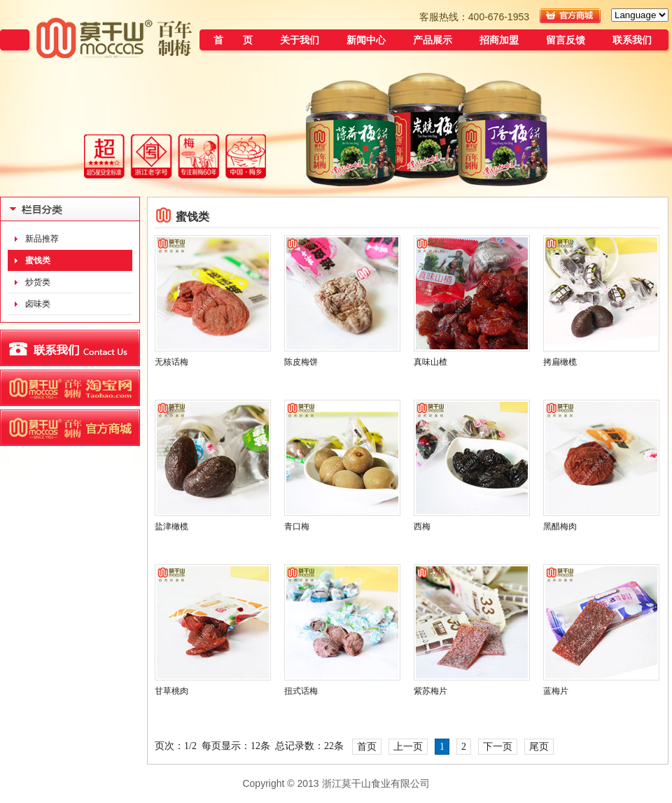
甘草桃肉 (171, 691)
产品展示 (433, 40)
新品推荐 (42, 239)
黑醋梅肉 (560, 526)
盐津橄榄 (171, 526)
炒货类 (38, 282)
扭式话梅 (301, 691)
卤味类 (38, 304)
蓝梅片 (556, 691)
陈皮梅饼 (301, 362)
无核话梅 (171, 362)
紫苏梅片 (430, 691)
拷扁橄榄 (560, 362)
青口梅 (297, 526)
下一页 (498, 747)
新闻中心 (366, 40)
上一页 (408, 747)
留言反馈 (566, 40)
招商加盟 (499, 40)
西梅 (422, 526)
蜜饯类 (38, 260)
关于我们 (300, 40)
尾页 (539, 747)
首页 (367, 747)
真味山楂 (430, 362)
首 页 (233, 40)
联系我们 (632, 40)
